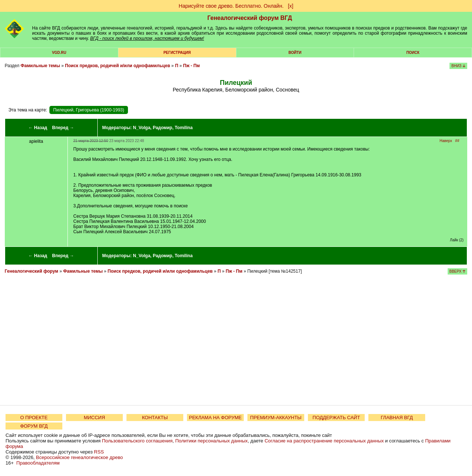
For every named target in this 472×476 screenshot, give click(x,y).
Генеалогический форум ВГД (250, 18)
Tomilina (184, 128)
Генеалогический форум (32, 271)
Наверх (446, 141)
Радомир (162, 128)
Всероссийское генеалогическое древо (80, 457)
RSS (99, 452)
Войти (295, 53)
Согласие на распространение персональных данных (324, 441)
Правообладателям (38, 463)
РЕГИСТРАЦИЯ (177, 53)
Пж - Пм (192, 66)
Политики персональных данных (211, 441)
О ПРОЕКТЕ (34, 418)
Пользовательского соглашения (137, 441)
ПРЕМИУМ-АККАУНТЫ (276, 418)
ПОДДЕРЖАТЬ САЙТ (336, 418)
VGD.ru (59, 53)
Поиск (413, 53)
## (457, 141)
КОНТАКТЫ (155, 418)
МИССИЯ (94, 418)
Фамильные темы (40, 66)
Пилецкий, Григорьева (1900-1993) (88, 110)
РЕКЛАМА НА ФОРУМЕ (215, 418)
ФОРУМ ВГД (34, 426)
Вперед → (63, 128)
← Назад (38, 128)
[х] (291, 6)
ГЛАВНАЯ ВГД (397, 418)
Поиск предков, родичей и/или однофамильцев (117, 66)
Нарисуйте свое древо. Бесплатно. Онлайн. (231, 6)
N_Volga (141, 128)
